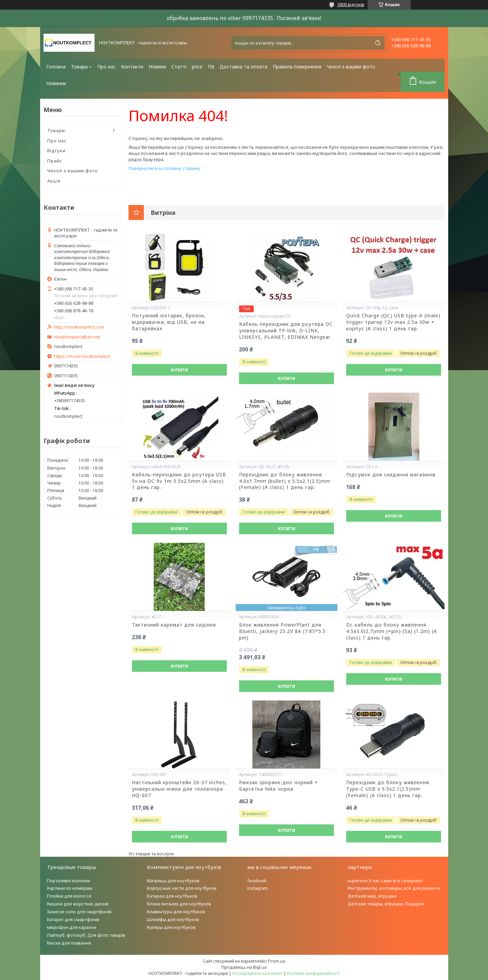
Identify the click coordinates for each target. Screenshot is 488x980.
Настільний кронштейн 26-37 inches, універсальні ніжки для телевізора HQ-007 (179, 789)
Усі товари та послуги (151, 854)
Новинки (56, 83)
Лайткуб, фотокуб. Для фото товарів (86, 935)
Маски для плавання (69, 943)
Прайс (55, 161)
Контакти (132, 67)
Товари (79, 67)
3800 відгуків (351, 4)
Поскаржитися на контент (257, 973)
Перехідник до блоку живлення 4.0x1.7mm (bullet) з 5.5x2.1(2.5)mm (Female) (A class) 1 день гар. (285, 481)
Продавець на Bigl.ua (244, 967)
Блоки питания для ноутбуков (179, 904)
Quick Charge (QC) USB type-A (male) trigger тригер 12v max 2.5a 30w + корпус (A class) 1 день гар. (393, 322)
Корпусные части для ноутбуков (182, 888)
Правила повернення (297, 67)
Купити (179, 370)
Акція (54, 181)
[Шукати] (378, 43)
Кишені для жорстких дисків (78, 904)
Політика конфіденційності (313, 973)
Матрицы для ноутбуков (173, 881)
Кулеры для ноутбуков (171, 927)
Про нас (106, 67)
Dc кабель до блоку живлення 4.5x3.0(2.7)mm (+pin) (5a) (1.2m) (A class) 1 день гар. (392, 631)
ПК (211, 67)
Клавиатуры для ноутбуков (176, 912)
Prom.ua (276, 961)
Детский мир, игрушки (372, 896)
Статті (179, 67)
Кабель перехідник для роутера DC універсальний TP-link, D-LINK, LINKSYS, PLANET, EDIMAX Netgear (286, 331)
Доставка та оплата (243, 67)
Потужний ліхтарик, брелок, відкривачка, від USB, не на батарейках (169, 322)
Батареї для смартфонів (73, 919)
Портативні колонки (69, 881)
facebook (257, 881)
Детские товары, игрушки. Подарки (386, 904)
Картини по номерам (70, 888)
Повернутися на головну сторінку (165, 168)
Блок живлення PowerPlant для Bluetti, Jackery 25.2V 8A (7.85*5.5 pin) (282, 631)
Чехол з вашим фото (351, 67)
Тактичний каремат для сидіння (174, 625)
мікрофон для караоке (72, 927)
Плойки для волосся (69, 896)
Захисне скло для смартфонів (79, 912)
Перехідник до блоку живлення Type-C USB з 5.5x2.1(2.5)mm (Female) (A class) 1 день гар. (388, 789)
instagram (257, 888)
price (197, 67)
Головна (56, 67)
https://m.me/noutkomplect (82, 356)
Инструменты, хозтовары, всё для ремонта (394, 888)
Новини (157, 67)
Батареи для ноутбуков (172, 896)
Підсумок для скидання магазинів (391, 475)
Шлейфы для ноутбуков (173, 919)
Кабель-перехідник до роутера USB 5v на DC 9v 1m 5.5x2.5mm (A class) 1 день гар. (179, 481)
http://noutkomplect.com (79, 327)
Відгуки (56, 151)
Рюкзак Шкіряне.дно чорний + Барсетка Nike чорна (279, 786)
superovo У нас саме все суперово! (385, 881)
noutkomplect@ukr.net (77, 337)
